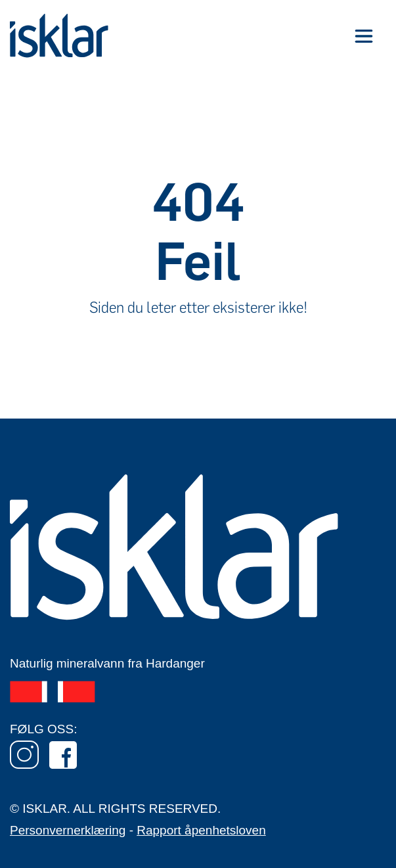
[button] (363, 36)
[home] (59, 36)
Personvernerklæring (68, 830)
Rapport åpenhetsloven (201, 830)
